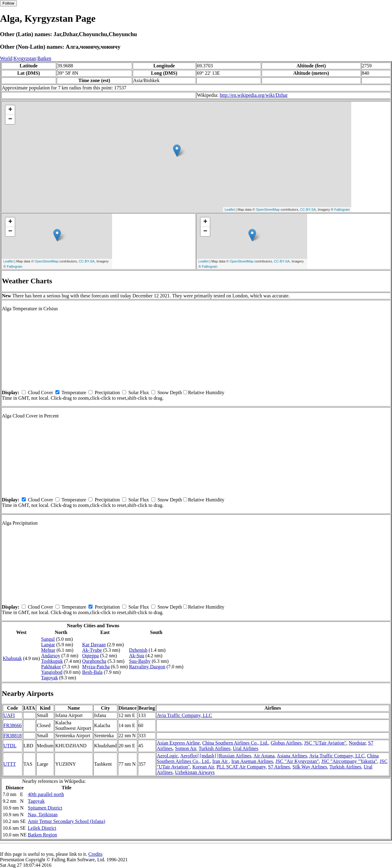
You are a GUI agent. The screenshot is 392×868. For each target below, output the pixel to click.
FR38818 (13, 736)
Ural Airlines (245, 748)
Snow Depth (170, 392)
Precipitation (107, 392)
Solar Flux (139, 392)
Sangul (48, 639)
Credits (95, 854)
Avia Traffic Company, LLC (185, 715)
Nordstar (357, 743)
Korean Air (203, 767)
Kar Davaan (94, 645)
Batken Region (43, 835)
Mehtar (48, 650)
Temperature (74, 392)
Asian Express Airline (178, 743)
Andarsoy (51, 656)
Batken (44, 58)
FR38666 (13, 725)
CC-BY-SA (308, 209)
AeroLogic (167, 756)
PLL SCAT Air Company (241, 767)
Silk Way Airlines (310, 767)
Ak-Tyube (92, 650)
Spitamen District (45, 808)
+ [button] (10, 110)
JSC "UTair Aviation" (325, 743)
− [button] (10, 119)
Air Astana (264, 756)
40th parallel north (46, 794)
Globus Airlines (286, 743)
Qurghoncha (94, 661)
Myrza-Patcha (96, 667)
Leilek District (42, 828)
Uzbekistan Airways (195, 772)
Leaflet (230, 209)
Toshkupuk (52, 661)
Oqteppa (90, 656)
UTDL (10, 746)
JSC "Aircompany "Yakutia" (349, 761)
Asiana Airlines (292, 756)
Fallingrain (342, 209)
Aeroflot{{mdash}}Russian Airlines (216, 756)
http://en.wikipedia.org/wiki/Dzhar (254, 95)
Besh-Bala (92, 672)
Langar (48, 645)
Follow (8, 3)
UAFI (9, 715)
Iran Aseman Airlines (252, 761)
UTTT (10, 764)
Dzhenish (138, 650)
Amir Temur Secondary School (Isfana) (67, 821)
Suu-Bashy (140, 661)
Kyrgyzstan (25, 58)
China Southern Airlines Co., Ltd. (235, 743)
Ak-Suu (137, 656)
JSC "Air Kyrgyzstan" (297, 761)
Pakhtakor (51, 667)
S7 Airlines (279, 767)
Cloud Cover (40, 392)
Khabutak (12, 658)
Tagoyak (49, 678)
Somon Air (186, 748)
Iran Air (221, 761)
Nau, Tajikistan (43, 815)
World (6, 58)
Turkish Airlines (214, 748)
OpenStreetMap (268, 209)
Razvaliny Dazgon (147, 667)
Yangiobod (52, 672)
